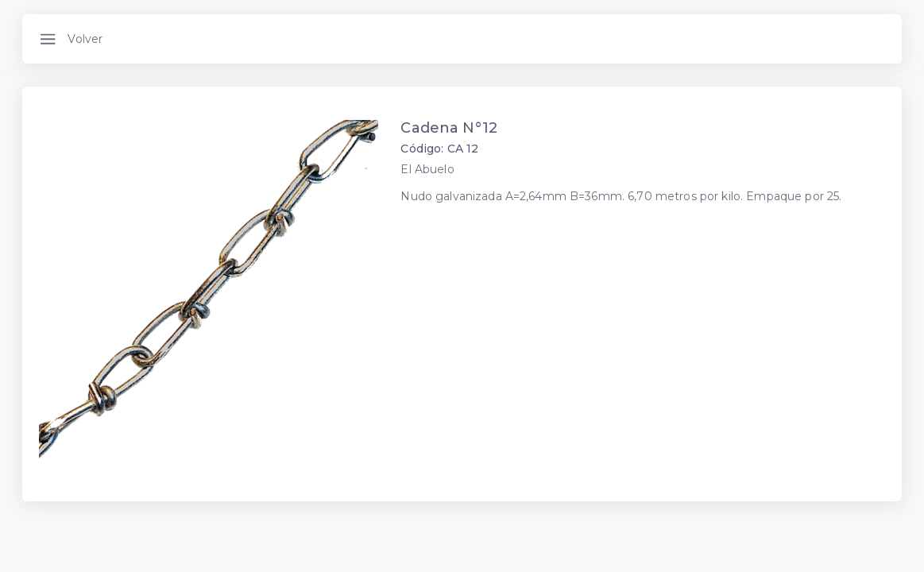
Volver (85, 39)
